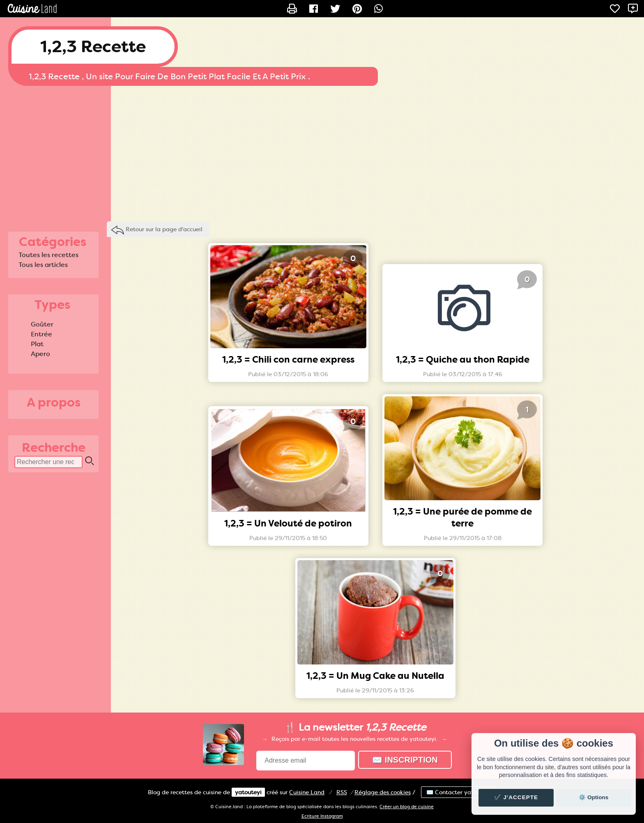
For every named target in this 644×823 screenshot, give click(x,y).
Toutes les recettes (48, 255)
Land (307, 792)
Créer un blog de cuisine (407, 807)
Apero (40, 354)
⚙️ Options (593, 797)
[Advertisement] (322, 152)
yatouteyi (248, 792)
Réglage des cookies (383, 792)
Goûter (42, 324)
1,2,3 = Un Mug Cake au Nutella (375, 676)
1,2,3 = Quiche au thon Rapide (463, 360)
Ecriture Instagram (322, 816)
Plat (37, 344)
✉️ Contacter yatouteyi (459, 792)
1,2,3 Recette (93, 47)
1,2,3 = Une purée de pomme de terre (462, 517)
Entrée (41, 334)
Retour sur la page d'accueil (164, 229)
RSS (342, 792)
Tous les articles (43, 265)
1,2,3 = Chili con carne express (288, 360)
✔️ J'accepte (516, 797)
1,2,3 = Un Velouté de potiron (288, 523)
